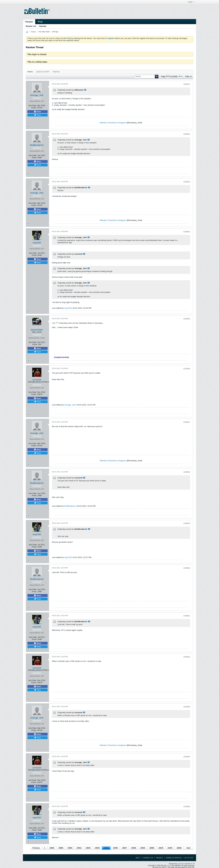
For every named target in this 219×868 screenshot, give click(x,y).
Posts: (34, 108)
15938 (134, 848)
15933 (88, 848)
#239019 (187, 523)
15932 (79, 848)
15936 (115, 848)
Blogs (40, 22)
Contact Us (148, 858)
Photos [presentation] (56, 72)
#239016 (187, 369)
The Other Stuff (44, 32)
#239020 (187, 568)
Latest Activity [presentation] (43, 72)
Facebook (112, 123)
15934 (97, 848)
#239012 (187, 134)
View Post (85, 90)
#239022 (187, 657)
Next (188, 848)
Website (103, 123)
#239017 (187, 422)
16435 (170, 848)
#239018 (187, 472)
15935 (106, 848)
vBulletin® (181, 864)
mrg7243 (37, 243)
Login (191, 2)
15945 (143, 848)
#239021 (187, 616)
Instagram (122, 123)
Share (38, 112)
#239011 (187, 84)
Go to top (189, 858)
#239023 (187, 707)
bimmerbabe (37, 330)
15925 (70, 848)
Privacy (159, 858)
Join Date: (33, 105)
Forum (33, 32)
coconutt (37, 380)
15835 (52, 848)
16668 (179, 848)
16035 (161, 848)
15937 (124, 848)
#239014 (187, 232)
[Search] (146, 76)
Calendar (43, 26)
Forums (29, 22)
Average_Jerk (37, 95)
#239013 (187, 182)
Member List (31, 26)
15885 (61, 848)
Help (138, 858)
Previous (36, 848)
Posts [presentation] (30, 72)
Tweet (38, 115)
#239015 (187, 319)
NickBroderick (37, 145)
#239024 (187, 757)
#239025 (187, 807)
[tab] (30, 72)
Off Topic (55, 32)
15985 (152, 848)
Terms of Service (174, 858)
